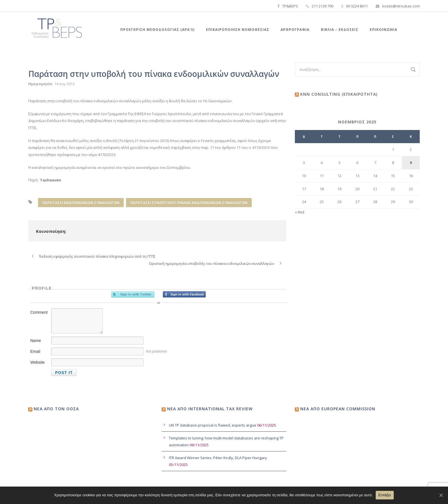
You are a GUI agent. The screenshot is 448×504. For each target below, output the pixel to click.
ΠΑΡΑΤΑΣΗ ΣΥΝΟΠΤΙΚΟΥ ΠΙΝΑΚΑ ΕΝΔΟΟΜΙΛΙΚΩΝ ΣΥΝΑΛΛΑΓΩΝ (189, 203)
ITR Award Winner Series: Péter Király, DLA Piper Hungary (218, 458)
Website (37, 362)
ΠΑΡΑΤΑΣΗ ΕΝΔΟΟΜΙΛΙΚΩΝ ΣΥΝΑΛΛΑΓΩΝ (81, 203)
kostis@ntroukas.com (401, 6)
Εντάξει (385, 495)
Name (36, 341)
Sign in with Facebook (184, 294)
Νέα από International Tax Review (210, 409)
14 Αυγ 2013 (64, 84)
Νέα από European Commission (338, 409)
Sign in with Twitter (133, 294)
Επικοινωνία (383, 30)
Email (35, 351)
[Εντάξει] (441, 495)
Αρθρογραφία (295, 30)
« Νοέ (300, 212)
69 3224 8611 (357, 6)
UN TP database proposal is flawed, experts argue (213, 425)
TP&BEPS (290, 6)
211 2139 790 (323, 6)
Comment (39, 312)
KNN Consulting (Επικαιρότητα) (339, 94)
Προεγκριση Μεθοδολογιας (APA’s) (157, 30)
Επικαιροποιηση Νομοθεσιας (238, 30)
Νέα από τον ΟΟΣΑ (56, 409)
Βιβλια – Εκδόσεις (340, 30)
